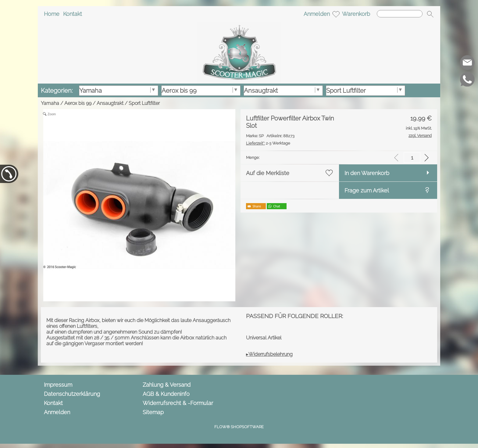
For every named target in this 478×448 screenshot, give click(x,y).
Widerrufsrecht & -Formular (178, 403)
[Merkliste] (336, 14)
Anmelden (317, 14)
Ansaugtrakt (110, 103)
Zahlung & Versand (167, 385)
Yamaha (50, 103)
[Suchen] (400, 14)
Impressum (58, 385)
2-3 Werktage (268, 143)
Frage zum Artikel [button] (367, 190)
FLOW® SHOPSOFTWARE (239, 427)
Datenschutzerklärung (72, 394)
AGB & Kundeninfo (166, 394)
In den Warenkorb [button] (367, 173)
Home (52, 14)
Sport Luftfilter (144, 103)
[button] (430, 14)
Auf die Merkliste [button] (268, 173)
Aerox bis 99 (78, 103)
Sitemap (153, 412)
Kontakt (73, 14)
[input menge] (412, 158)
